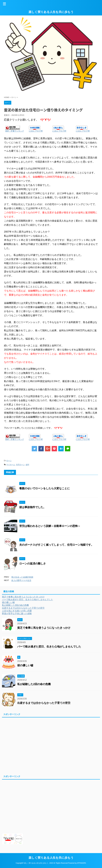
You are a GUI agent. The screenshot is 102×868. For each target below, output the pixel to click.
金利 (27, 465)
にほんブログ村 (36, 131)
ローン (9, 461)
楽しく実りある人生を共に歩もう (51, 12)
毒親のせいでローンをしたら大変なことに (44, 488)
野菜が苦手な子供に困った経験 (17, 614)
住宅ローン (20, 465)
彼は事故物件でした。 (33, 507)
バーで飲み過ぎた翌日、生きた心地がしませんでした (27, 600)
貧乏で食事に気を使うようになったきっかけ (23, 597)
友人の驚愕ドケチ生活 (21, 580)
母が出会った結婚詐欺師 (22, 577)
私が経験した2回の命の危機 (15, 605)
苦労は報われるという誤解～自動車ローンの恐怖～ (50, 526)
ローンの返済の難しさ (33, 564)
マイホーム (11, 465)
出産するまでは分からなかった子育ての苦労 (23, 608)
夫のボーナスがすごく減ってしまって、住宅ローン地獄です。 (56, 545)
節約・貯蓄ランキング (15, 131)
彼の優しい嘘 (8, 602)
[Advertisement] (50, 746)
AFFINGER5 (81, 863)
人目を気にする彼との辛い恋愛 (17, 611)
